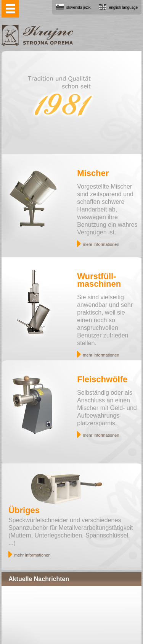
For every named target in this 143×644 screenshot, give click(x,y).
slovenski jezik (79, 7)
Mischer (93, 173)
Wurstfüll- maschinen (99, 280)
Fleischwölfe (102, 379)
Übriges (24, 510)
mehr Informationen (101, 244)
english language (124, 7)
